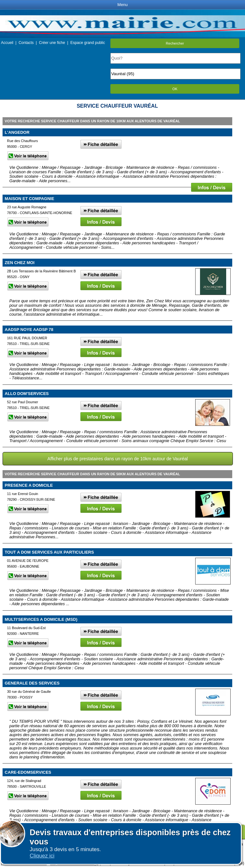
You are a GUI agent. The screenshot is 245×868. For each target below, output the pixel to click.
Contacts (26, 43)
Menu (122, 5)
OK (175, 89)
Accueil (7, 43)
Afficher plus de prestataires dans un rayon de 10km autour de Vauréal (118, 459)
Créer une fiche (52, 43)
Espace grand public (88, 43)
